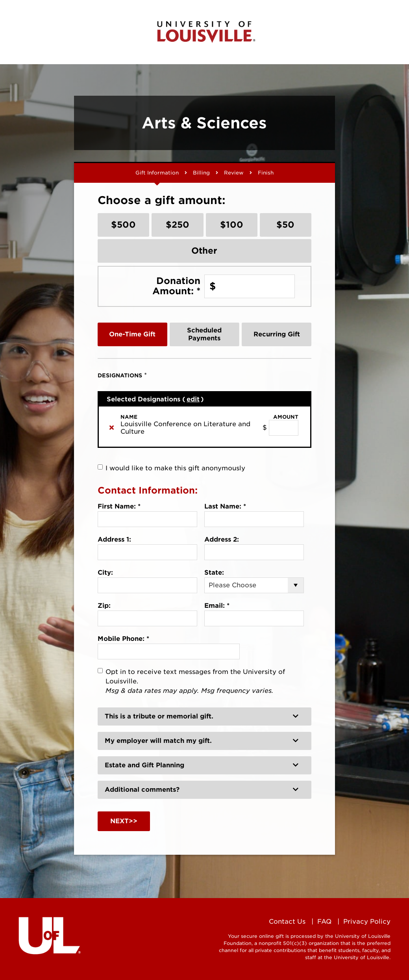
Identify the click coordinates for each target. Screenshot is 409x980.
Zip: (104, 606)
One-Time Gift (132, 334)
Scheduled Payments (204, 334)
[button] (204, 716)
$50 (285, 225)
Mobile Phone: (123, 639)
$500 (123, 225)
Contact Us (287, 922)
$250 (178, 225)
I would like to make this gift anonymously (175, 468)
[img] (112, 427)
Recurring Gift (277, 334)
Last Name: (225, 506)
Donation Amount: (176, 286)
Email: (217, 606)
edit (193, 399)
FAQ (324, 922)
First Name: (119, 506)
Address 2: (222, 539)
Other (204, 251)
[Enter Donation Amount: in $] (249, 286)
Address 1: (114, 539)
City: (105, 573)
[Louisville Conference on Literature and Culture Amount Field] (284, 428)
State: (214, 573)
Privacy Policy (367, 922)
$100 (232, 225)
